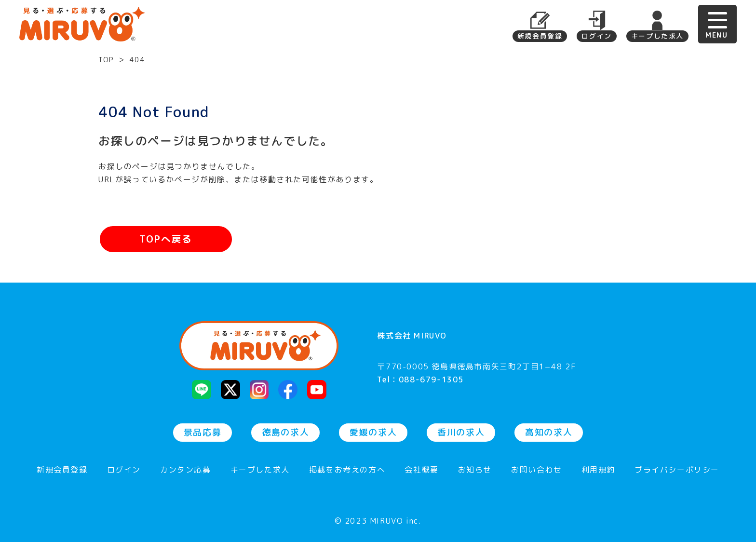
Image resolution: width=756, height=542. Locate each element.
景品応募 (202, 432)
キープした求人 (657, 36)
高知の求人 (549, 432)
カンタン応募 (186, 470)
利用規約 (598, 470)
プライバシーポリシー (677, 470)
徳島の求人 (285, 432)
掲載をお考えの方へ (347, 470)
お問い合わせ (537, 470)
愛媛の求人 (373, 432)
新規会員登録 (540, 36)
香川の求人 (461, 432)
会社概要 (421, 470)
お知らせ (475, 470)
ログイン (596, 36)
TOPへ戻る (166, 239)
